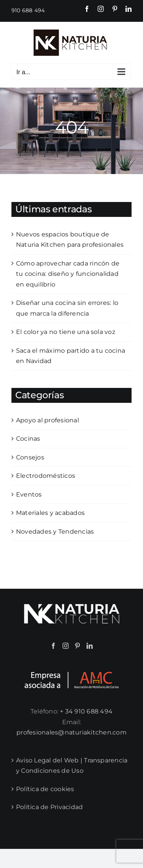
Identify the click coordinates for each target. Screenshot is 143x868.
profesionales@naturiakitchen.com (71, 732)
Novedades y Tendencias (55, 532)
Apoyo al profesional (47, 420)
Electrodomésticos (46, 476)
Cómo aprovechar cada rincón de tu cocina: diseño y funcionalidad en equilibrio (68, 274)
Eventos (29, 494)
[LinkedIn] (90, 646)
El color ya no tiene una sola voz (66, 332)
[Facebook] (53, 646)
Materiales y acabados (50, 513)
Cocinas (28, 439)
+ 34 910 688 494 (86, 711)
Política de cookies (45, 789)
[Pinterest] (77, 646)
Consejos (30, 457)
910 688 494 (28, 10)
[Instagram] (66, 646)
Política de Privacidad (49, 807)
